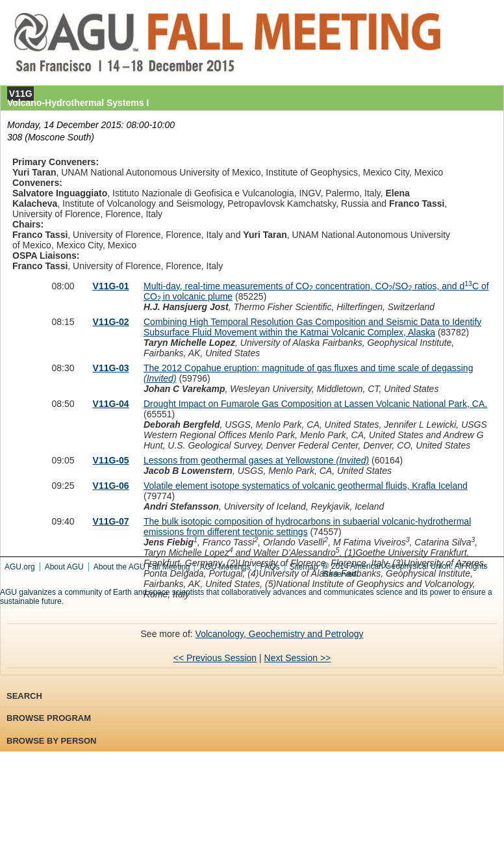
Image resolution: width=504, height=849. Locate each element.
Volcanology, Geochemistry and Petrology (280, 634)
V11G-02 (111, 322)
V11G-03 (111, 368)
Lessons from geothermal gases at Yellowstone (256, 460)
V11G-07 (111, 521)
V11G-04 (111, 404)
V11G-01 (111, 286)
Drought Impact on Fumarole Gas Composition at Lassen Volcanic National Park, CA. (315, 404)
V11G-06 (111, 486)
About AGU (64, 567)
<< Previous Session (215, 658)
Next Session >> (298, 658)
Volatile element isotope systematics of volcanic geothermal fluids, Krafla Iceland (306, 486)
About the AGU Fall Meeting (142, 567)
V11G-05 (111, 460)
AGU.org (20, 567)
